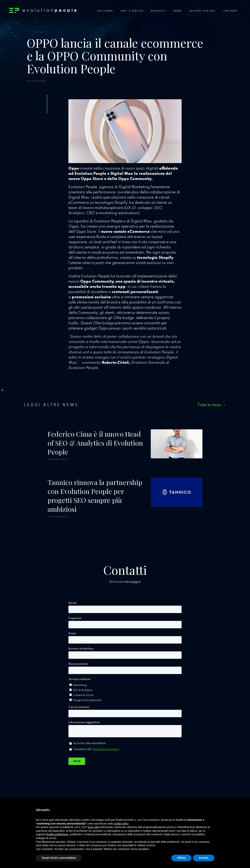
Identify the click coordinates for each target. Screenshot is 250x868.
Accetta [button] (204, 858)
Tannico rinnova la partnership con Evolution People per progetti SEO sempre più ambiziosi (95, 496)
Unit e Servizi (132, 11)
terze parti (93, 827)
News (178, 11)
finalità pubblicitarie (57, 834)
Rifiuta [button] (181, 858)
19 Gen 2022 (36, 81)
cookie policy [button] (121, 824)
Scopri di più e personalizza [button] (59, 858)
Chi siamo (105, 11)
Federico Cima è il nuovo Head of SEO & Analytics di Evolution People (95, 443)
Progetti (158, 11)
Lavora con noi (202, 11)
